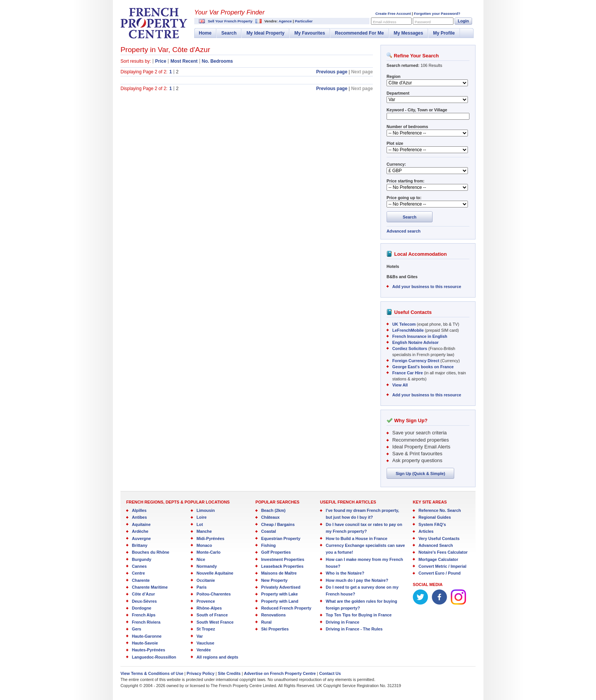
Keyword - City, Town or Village (417, 110)
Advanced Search (436, 545)
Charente (141, 580)
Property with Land (280, 601)
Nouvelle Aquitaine (215, 573)
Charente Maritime (150, 587)
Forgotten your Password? (437, 13)
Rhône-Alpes (209, 608)
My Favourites (310, 33)
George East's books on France (423, 367)
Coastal (269, 531)
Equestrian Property (281, 538)
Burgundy (142, 559)
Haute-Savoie (145, 643)
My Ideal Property (265, 33)
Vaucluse (205, 643)
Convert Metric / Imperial (442, 566)
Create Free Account (393, 13)
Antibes (139, 517)
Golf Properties (276, 552)
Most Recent (184, 61)
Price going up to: (404, 198)
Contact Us (330, 673)
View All (400, 385)
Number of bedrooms (407, 127)
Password (423, 22)
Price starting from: (406, 181)
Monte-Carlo (208, 552)
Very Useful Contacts (439, 538)
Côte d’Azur (143, 594)
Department (398, 93)
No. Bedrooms (217, 61)
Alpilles (139, 510)
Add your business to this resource (427, 287)
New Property (274, 580)
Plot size (395, 143)
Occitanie (206, 580)
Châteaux (270, 517)
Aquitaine (141, 524)
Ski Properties (275, 629)
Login (463, 21)
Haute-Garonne (147, 636)
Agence (285, 21)
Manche (204, 531)
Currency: (396, 164)
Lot (200, 524)
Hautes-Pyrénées (149, 650)
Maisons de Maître (279, 573)
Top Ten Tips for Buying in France (359, 615)
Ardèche (140, 531)
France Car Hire (407, 373)
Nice (201, 559)
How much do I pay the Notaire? (357, 580)
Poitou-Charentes (214, 594)
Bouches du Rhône (151, 552)
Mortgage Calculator (438, 559)
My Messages (408, 33)
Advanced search (403, 231)
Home (205, 33)
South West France (215, 622)
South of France (212, 615)
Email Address (384, 22)
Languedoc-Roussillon (154, 657)
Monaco (204, 545)
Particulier (304, 21)
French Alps (144, 615)
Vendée (204, 650)
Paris (201, 587)
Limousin (206, 510)
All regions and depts (217, 657)
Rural (266, 622)
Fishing (268, 545)
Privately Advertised (281, 587)
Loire (201, 517)
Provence (206, 601)
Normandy (207, 566)
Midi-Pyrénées (210, 538)
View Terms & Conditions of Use (152, 673)
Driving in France (342, 622)
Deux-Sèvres (144, 601)
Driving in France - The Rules (354, 629)
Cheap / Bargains (278, 524)
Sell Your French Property (230, 21)
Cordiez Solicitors (410, 348)
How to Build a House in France (357, 538)
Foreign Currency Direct (416, 361)
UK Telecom (404, 324)
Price (161, 61)
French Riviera (146, 622)
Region (394, 76)
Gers (137, 629)
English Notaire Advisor (415, 342)
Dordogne (142, 608)
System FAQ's (432, 524)
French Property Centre (154, 23)
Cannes (139, 566)
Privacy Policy (201, 673)
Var (200, 636)
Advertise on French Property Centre (280, 673)
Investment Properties (283, 559)
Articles (426, 531)
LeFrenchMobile (408, 330)
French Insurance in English (420, 336)
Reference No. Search (440, 510)
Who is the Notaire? (345, 573)
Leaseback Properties (282, 566)
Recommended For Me (359, 33)
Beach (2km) (273, 510)
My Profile (444, 33)
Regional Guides (435, 517)
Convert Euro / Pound (440, 573)
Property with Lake (280, 594)
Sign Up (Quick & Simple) (420, 474)
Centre (138, 573)
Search (229, 33)
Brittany (140, 545)
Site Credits (229, 673)
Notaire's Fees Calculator (443, 552)
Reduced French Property (286, 608)
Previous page (332, 72)
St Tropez (206, 629)
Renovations (273, 615)
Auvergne (141, 538)
